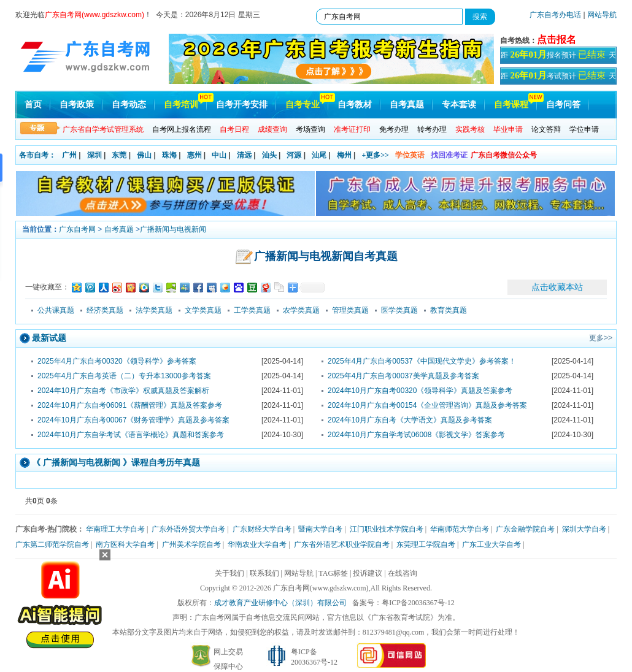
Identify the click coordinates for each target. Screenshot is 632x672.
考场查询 (310, 129)
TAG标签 (333, 573)
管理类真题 (350, 310)
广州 (69, 155)
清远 (244, 155)
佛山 (144, 155)
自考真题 (407, 105)
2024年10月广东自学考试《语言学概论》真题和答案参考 (131, 435)
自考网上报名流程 (182, 129)
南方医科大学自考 (125, 544)
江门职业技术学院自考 (387, 529)
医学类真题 (399, 310)
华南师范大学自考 (460, 529)
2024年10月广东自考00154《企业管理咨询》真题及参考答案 (427, 405)
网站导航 (602, 15)
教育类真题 (449, 310)
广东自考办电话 (555, 15)
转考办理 (432, 129)
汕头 (269, 155)
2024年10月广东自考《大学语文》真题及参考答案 (410, 420)
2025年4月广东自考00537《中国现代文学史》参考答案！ (422, 361)
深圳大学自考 (584, 529)
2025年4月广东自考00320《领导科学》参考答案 (117, 361)
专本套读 (459, 105)
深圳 (94, 155)
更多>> (601, 338)
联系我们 (264, 573)
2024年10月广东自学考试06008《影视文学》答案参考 (416, 435)
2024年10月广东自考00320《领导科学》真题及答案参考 (420, 391)
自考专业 (303, 105)
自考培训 (181, 105)
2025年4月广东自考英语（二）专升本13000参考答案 (124, 376)
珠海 (169, 155)
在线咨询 (403, 573)
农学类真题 (301, 310)
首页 (33, 105)
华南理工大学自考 (115, 529)
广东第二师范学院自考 (52, 544)
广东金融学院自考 (525, 529)
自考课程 (511, 105)
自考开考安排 (242, 105)
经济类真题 (105, 310)
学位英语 (410, 155)
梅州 (344, 155)
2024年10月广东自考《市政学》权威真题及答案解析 (123, 391)
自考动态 (129, 105)
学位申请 (584, 129)
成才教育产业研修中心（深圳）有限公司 (280, 603)
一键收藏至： (47, 287)
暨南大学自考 (320, 529)
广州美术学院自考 (191, 544)
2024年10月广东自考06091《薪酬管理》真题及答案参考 (130, 405)
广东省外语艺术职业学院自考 (342, 544)
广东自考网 (77, 229)
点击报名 (557, 40)
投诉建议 (368, 573)
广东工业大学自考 (491, 544)
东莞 (119, 155)
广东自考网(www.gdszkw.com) (321, 588)
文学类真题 (203, 310)
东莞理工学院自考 (426, 544)
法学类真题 (154, 310)
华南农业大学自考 (257, 544)
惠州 (195, 155)
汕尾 (319, 155)
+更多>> (375, 155)
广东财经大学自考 (262, 529)
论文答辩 (546, 129)
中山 (219, 155)
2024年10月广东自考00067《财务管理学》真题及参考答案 (133, 420)
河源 (294, 155)
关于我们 (229, 573)
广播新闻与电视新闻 (173, 229)
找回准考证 (449, 155)
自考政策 (77, 105)
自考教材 (355, 105)
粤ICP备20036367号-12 (418, 603)
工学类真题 (252, 310)
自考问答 (563, 105)
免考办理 (394, 129)
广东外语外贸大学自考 (188, 529)
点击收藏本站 (557, 287)
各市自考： (37, 155)
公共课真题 (56, 310)
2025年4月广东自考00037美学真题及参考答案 (403, 376)
